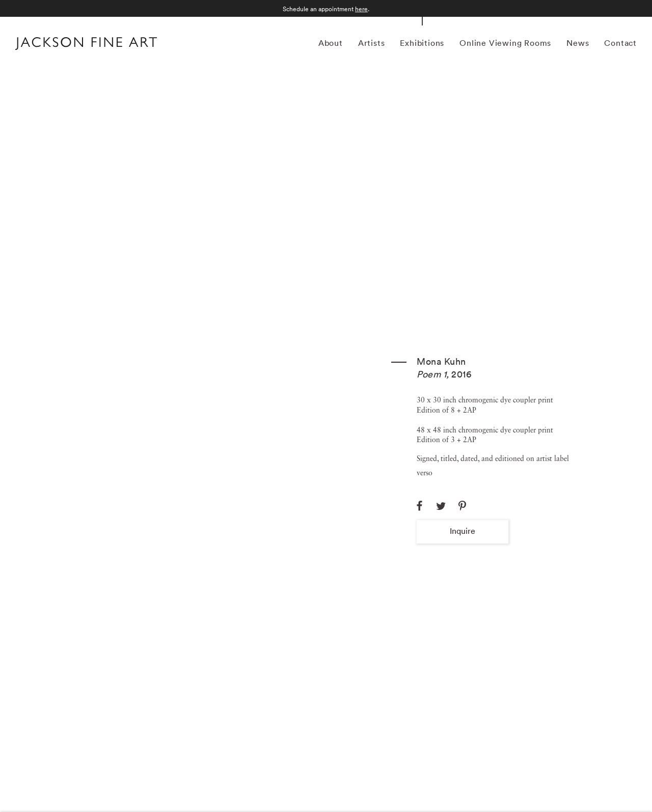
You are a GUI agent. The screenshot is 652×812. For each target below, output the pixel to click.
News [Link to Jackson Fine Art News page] (578, 43)
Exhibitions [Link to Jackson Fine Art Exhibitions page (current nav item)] (422, 43)
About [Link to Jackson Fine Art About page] (331, 43)
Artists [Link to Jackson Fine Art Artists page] (372, 43)
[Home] (86, 45)
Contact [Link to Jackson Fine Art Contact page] (620, 43)
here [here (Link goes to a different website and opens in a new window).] (361, 9)
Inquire (463, 531)
